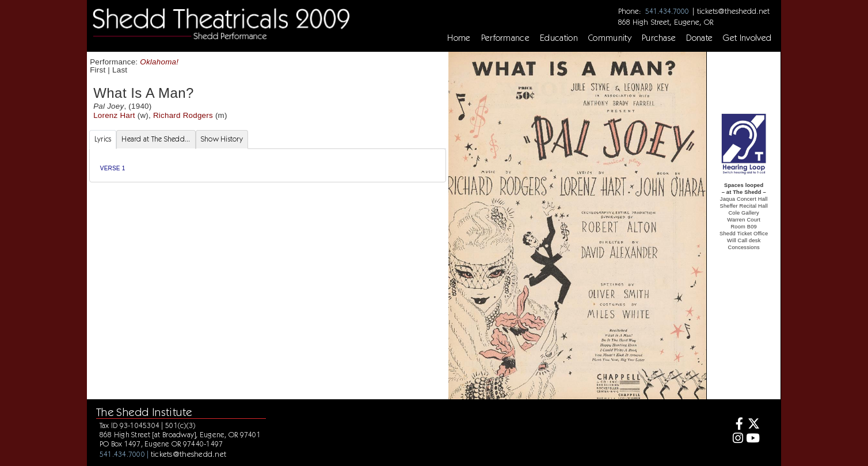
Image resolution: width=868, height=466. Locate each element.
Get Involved (747, 38)
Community (610, 38)
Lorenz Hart (114, 115)
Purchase (659, 38)
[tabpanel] (268, 165)
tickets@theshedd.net (733, 11)
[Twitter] (753, 425)
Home (459, 38)
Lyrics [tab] (103, 139)
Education (559, 38)
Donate (699, 38)
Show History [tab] (222, 139)
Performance (506, 38)
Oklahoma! (159, 62)
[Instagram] (736, 439)
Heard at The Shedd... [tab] (156, 139)
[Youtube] (753, 439)
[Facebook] (736, 425)
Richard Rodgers (183, 115)
